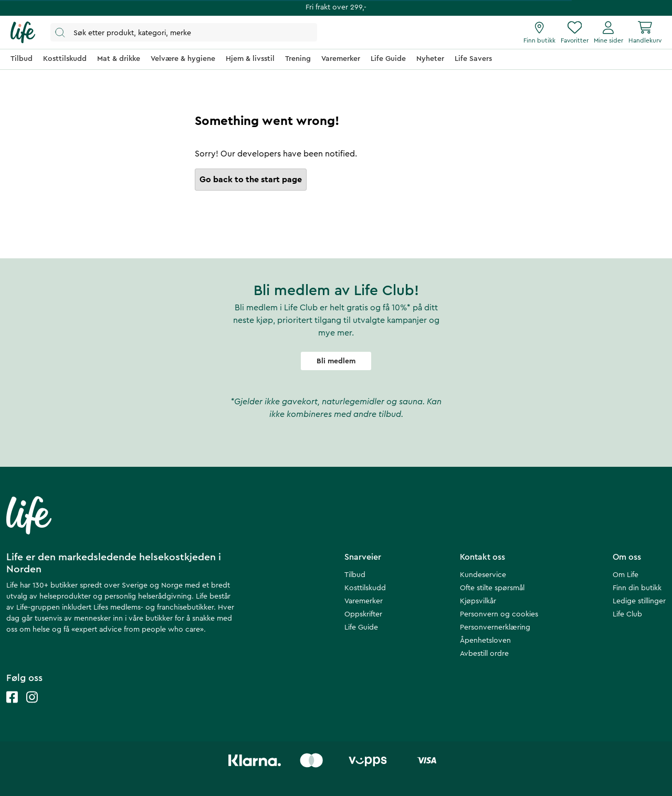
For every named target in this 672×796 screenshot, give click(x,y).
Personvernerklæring (495, 627)
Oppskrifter (363, 614)
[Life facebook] (12, 708)
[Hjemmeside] (23, 33)
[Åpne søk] (184, 32)
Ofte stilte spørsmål (492, 588)
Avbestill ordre (484, 654)
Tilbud (355, 575)
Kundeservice (483, 575)
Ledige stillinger (639, 601)
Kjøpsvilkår (478, 601)
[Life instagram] (32, 708)
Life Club (627, 614)
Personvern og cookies (499, 614)
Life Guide (361, 627)
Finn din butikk (637, 588)
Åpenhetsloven (485, 641)
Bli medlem (336, 361)
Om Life (626, 575)
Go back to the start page (251, 180)
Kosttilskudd (365, 588)
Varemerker (364, 601)
